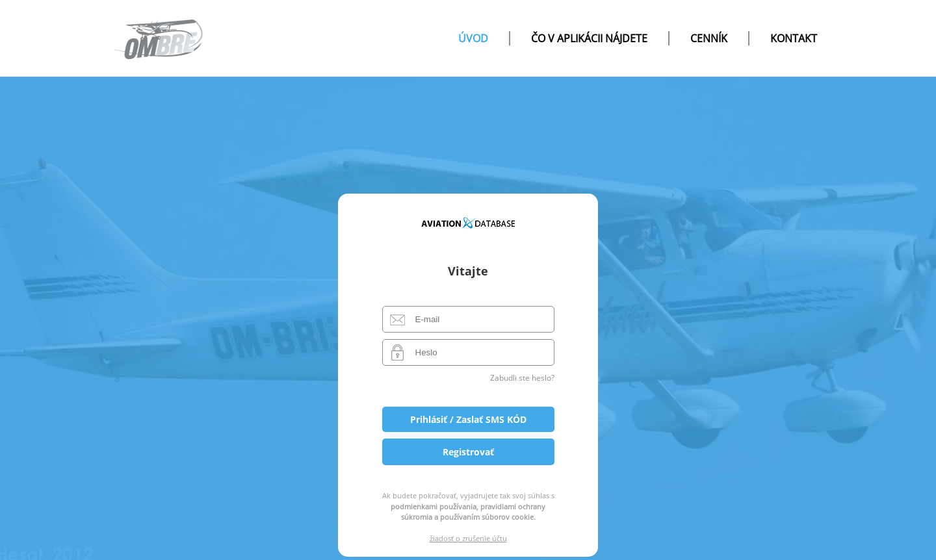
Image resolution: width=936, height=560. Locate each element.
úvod (473, 38)
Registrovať (468, 452)
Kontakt (794, 38)
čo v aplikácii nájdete (589, 38)
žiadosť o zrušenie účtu (468, 538)
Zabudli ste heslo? (522, 378)
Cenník (709, 38)
